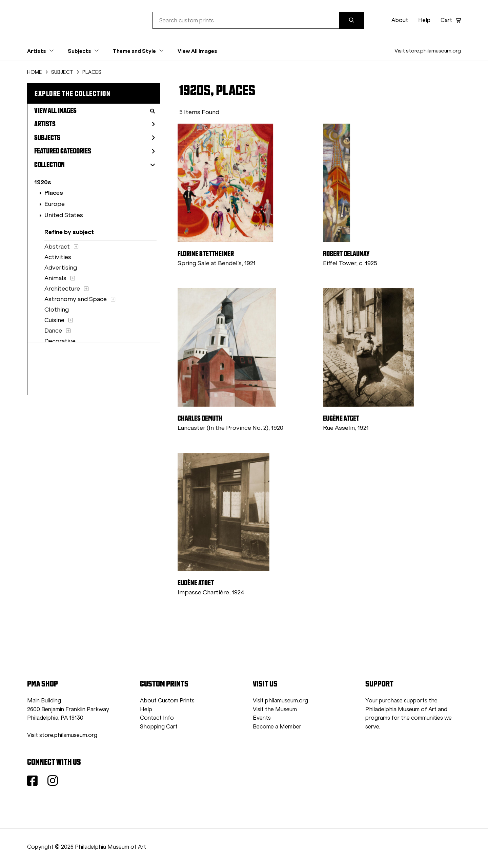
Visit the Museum (275, 709)
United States (64, 215)
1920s (43, 182)
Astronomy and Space (76, 299)
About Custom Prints (167, 701)
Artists (95, 124)
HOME (35, 72)
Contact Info (157, 718)
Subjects (95, 137)
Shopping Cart (159, 727)
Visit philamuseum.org (280, 701)
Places (54, 193)
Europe (55, 204)
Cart (451, 20)
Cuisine (54, 320)
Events (262, 718)
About (400, 20)
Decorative (60, 341)
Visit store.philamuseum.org (428, 51)
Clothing (57, 310)
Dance (53, 331)
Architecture (62, 289)
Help (424, 20)
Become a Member (277, 727)
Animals (55, 278)
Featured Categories (95, 151)
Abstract (57, 247)
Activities (58, 257)
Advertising (61, 268)
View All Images (197, 51)
